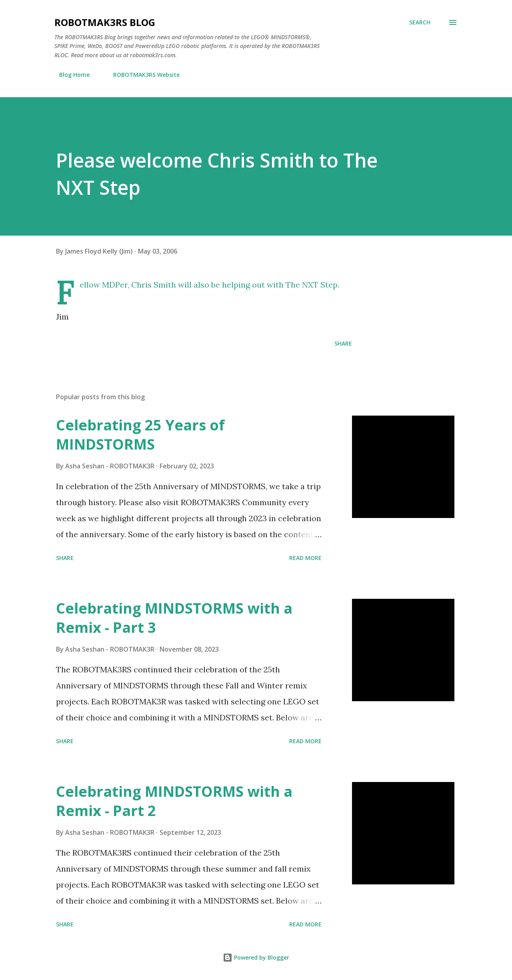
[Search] (420, 22)
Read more (305, 558)
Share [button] (343, 343)
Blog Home (70, 75)
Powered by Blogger (256, 957)
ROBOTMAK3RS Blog (105, 22)
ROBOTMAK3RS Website (142, 75)
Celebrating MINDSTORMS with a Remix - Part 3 (174, 618)
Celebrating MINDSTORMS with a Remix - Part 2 (174, 801)
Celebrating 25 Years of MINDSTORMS (140, 435)
